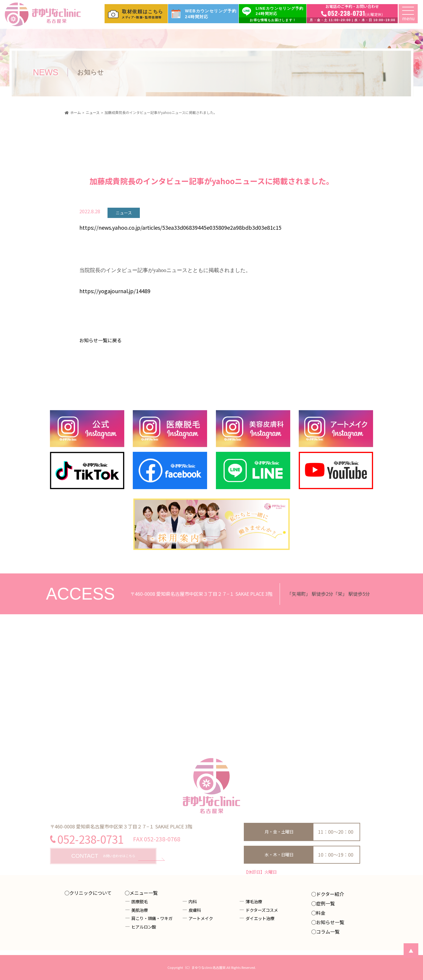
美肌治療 (140, 910)
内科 (193, 901)
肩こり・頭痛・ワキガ (152, 918)
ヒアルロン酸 (144, 927)
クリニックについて (90, 893)
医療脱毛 (140, 901)
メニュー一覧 (144, 893)
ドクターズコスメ (262, 910)
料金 (321, 913)
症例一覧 (325, 903)
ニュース (124, 213)
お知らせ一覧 (330, 922)
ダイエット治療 (260, 918)
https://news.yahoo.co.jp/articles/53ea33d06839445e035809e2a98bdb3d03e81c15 (180, 227)
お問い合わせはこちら (103, 856)
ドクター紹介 (330, 894)
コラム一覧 (328, 932)
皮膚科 (195, 910)
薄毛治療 (254, 901)
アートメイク (201, 918)
